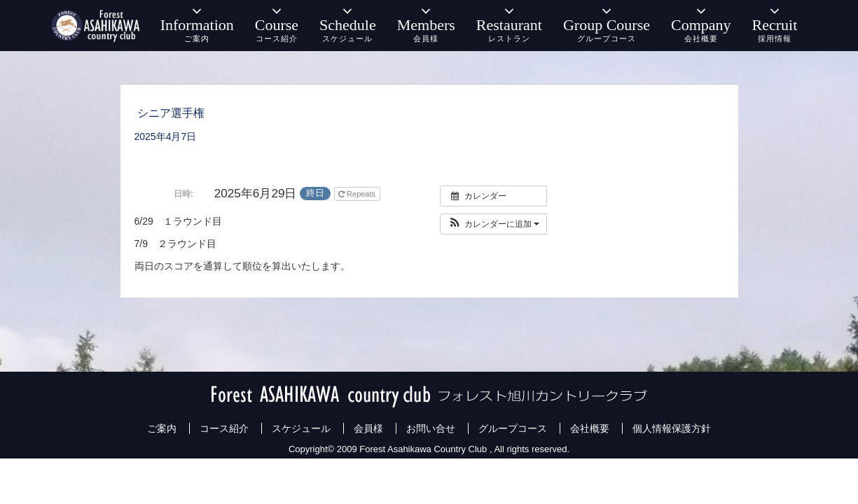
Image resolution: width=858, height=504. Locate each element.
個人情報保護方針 (672, 428)
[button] (493, 224)
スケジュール (301, 428)
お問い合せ (431, 428)
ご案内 (162, 428)
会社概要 (590, 428)
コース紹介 (224, 428)
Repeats (358, 194)
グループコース (513, 428)
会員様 (368, 428)
